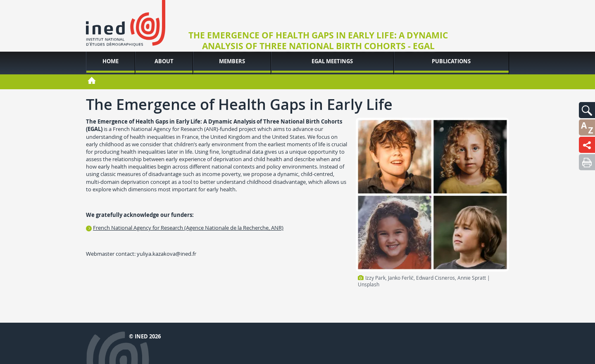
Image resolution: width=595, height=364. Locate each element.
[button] (587, 110)
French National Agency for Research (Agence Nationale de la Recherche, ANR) (188, 228)
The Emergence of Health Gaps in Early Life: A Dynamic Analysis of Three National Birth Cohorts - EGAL (318, 41)
